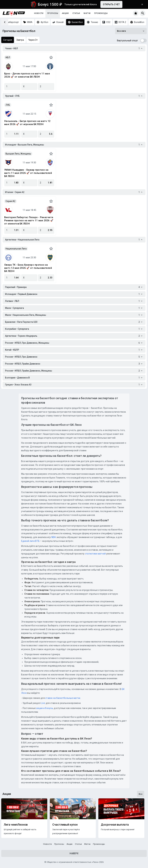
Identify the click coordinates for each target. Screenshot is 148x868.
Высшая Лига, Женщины (18, 154)
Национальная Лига (16, 249)
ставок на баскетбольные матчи (63, 698)
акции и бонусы (44, 708)
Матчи (87, 13)
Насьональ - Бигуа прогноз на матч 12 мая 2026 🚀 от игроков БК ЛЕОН (27, 123)
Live (43, 703)
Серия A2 (10, 201)
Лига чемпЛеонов (16, 825)
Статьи (76, 13)
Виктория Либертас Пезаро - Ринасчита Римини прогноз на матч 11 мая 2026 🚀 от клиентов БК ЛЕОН (29, 220)
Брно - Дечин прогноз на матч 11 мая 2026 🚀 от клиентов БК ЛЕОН (27, 75)
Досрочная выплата (115, 825)
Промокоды (101, 13)
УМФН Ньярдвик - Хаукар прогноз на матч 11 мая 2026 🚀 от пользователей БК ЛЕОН (28, 173)
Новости (39, 13)
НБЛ (8, 57)
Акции (65, 13)
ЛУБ (8, 105)
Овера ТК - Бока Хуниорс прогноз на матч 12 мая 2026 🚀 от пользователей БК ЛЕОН (28, 268)
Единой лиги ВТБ (30, 541)
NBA (54, 537)
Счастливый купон (65, 825)
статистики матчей (95, 554)
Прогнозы (53, 13)
